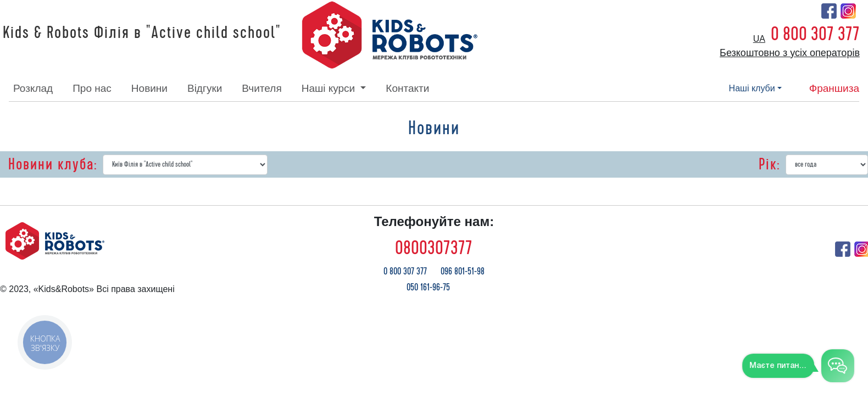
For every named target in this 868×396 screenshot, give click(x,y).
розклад (33, 88)
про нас (92, 88)
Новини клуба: (53, 164)
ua (759, 39)
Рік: (769, 164)
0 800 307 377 (815, 34)
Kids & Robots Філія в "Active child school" (142, 33)
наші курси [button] (330, 88)
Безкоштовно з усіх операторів (790, 53)
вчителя (261, 88)
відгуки (205, 88)
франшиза (834, 88)
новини (149, 88)
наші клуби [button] (752, 88)
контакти (407, 88)
